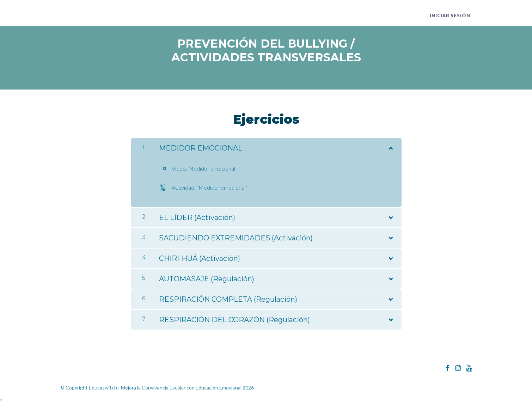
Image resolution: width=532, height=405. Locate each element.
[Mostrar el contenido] (390, 147)
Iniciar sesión (452, 16)
